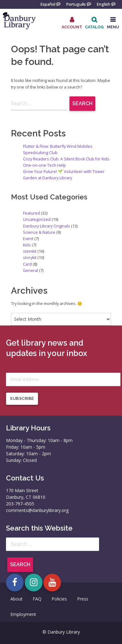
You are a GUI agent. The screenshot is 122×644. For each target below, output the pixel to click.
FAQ (37, 599)
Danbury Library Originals (47, 226)
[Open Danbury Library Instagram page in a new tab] (34, 583)
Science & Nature (39, 232)
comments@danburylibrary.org (37, 510)
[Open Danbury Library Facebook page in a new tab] (15, 583)
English (103, 4)
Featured (31, 213)
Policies (59, 599)
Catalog (94, 27)
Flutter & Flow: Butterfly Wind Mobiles (58, 146)
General (30, 270)
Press (83, 599)
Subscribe (22, 398)
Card (27, 264)
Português (76, 4)
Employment (23, 614)
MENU (113, 27)
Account (72, 27)
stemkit (30, 251)
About (17, 599)
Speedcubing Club (40, 153)
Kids (27, 245)
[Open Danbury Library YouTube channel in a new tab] (52, 583)
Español (48, 4)
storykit (30, 258)
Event (28, 239)
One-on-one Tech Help (44, 165)
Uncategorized (37, 219)
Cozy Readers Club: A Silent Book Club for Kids (66, 159)
